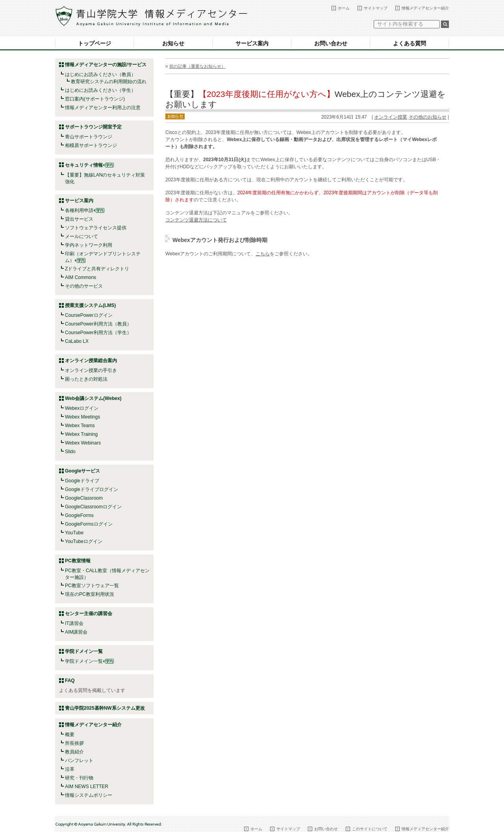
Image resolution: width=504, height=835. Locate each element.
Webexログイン (82, 408)
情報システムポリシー (89, 795)
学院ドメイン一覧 (89, 661)
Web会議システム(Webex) (93, 398)
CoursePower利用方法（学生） (98, 333)
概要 (70, 735)
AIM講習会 (76, 632)
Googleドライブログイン (92, 489)
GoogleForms (79, 515)
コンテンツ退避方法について (196, 220)
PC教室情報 (78, 561)
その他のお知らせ (428, 117)
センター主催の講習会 (89, 614)
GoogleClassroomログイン (93, 507)
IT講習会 (74, 623)
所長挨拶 (74, 743)
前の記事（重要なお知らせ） (197, 66)
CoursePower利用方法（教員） (98, 324)
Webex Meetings (82, 417)
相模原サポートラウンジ (91, 145)
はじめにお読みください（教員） (100, 74)
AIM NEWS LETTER (87, 787)
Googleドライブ (82, 481)
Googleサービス (82, 471)
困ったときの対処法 (86, 379)
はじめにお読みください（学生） (100, 90)
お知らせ (173, 43)
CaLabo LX (77, 341)
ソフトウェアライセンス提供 (96, 228)
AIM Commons (81, 277)
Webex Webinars (83, 443)
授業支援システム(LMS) (90, 305)
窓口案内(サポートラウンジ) (95, 99)
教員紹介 (74, 752)
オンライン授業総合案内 (91, 361)
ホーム (344, 8)
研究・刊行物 (79, 778)
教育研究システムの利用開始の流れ (109, 82)
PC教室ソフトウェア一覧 (92, 586)
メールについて (82, 236)
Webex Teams (80, 426)
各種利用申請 (79, 210)
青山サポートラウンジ (89, 137)
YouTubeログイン (84, 541)
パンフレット (79, 761)
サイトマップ (376, 8)
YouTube (74, 533)
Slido (70, 452)
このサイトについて (370, 829)
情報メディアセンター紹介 (425, 8)
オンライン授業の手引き (91, 370)
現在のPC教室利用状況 (90, 594)
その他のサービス (84, 286)
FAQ (70, 681)
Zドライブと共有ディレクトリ (97, 269)
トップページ (94, 43)
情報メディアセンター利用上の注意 (103, 108)
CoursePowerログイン (89, 315)
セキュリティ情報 (89, 165)
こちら (263, 254)
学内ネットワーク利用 (89, 245)
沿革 (70, 769)
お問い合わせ (331, 43)
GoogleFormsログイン (89, 524)
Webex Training (81, 434)
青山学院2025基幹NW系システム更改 (105, 708)
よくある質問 (409, 43)
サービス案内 (252, 43)
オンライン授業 (391, 117)
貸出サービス (79, 219)
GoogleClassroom (84, 498)
